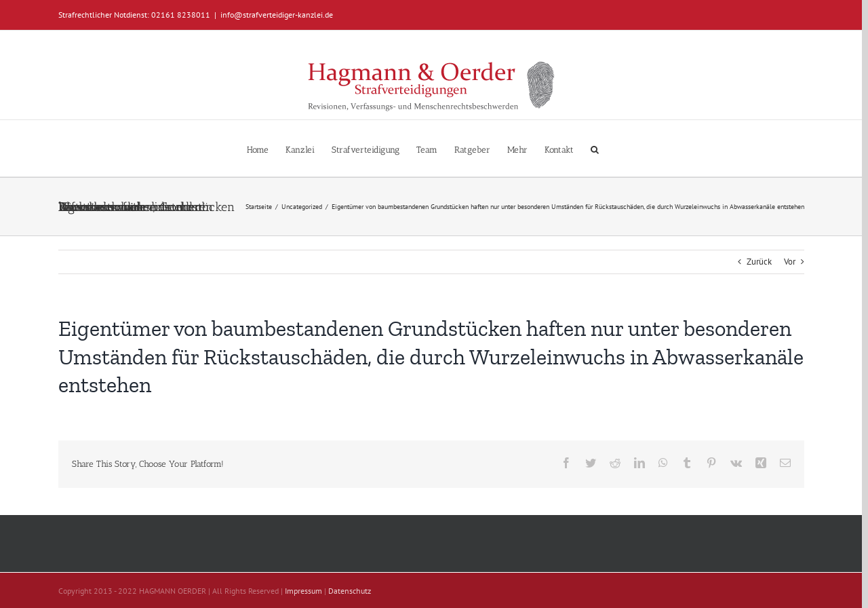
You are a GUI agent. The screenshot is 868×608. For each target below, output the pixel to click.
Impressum (303, 591)
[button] (595, 148)
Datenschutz (350, 591)
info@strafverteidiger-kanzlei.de (277, 15)
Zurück (759, 262)
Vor (790, 262)
